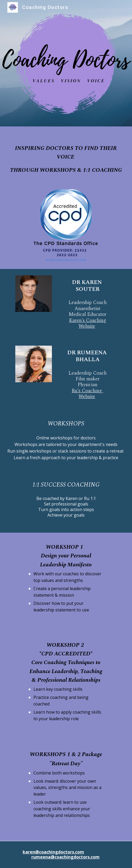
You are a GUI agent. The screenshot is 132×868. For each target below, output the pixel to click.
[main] (66, 155)
